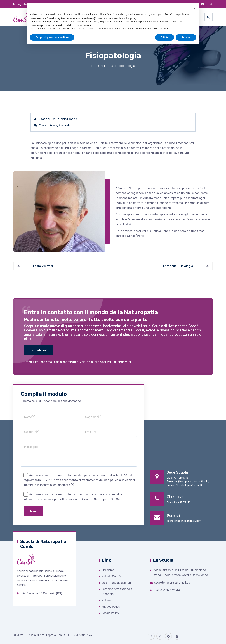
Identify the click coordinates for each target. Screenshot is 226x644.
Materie (106, 600)
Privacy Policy (111, 607)
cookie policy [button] (129, 18)
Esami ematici (43, 266)
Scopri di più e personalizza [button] (52, 37)
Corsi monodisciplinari (116, 583)
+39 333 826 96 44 (179, 502)
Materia (108, 66)
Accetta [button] (186, 37)
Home (96, 66)
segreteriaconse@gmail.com (184, 521)
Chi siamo (108, 570)
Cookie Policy (110, 613)
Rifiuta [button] (165, 37)
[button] (194, 9)
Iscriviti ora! (39, 350)
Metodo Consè (111, 576)
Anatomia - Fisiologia (178, 266)
